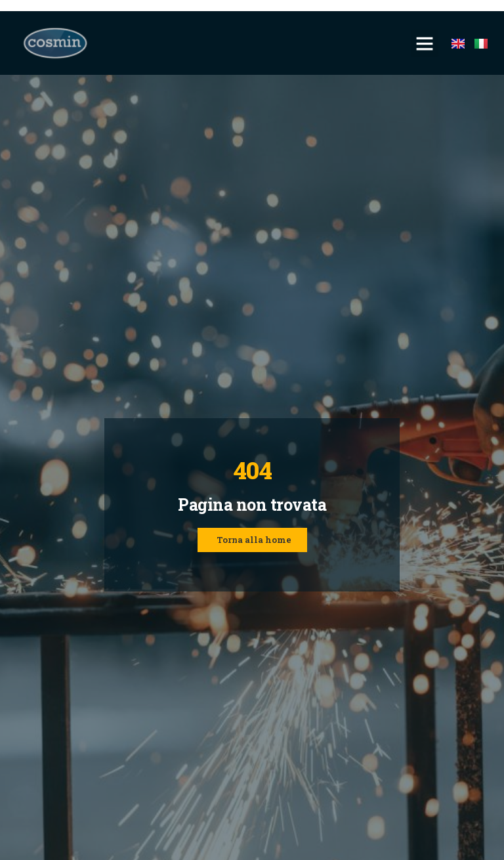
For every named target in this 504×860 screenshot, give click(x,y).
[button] (425, 43)
